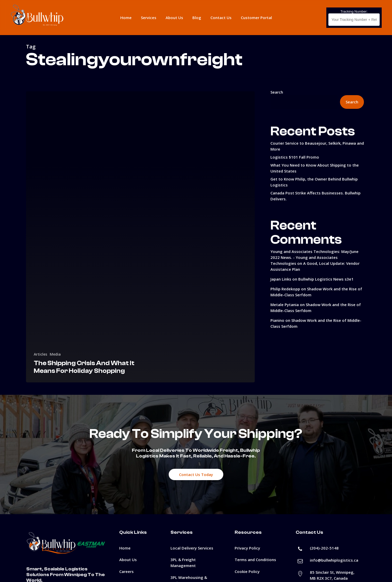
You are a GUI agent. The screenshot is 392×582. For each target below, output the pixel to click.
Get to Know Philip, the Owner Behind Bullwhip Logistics (314, 182)
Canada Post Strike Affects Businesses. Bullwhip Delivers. (316, 196)
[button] (196, 474)
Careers (126, 571)
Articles (40, 354)
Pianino (277, 320)
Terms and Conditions (255, 560)
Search (277, 92)
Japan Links (281, 279)
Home (125, 548)
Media (55, 354)
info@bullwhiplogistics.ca (334, 560)
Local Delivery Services (192, 548)
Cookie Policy (247, 571)
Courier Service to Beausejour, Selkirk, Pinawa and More (317, 146)
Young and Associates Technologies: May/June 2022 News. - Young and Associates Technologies (314, 257)
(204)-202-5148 (324, 548)
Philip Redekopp (285, 289)
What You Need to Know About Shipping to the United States (315, 168)
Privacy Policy (247, 548)
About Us (128, 560)
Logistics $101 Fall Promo (295, 157)
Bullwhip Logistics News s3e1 (326, 279)
